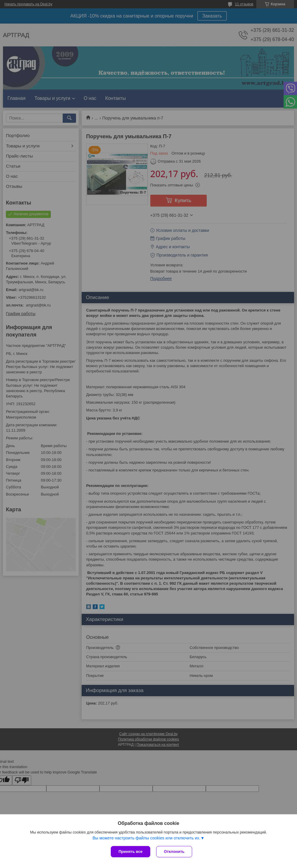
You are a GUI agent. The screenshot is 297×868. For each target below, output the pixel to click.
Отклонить (174, 852)
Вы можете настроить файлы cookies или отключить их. (146, 838)
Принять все (131, 852)
